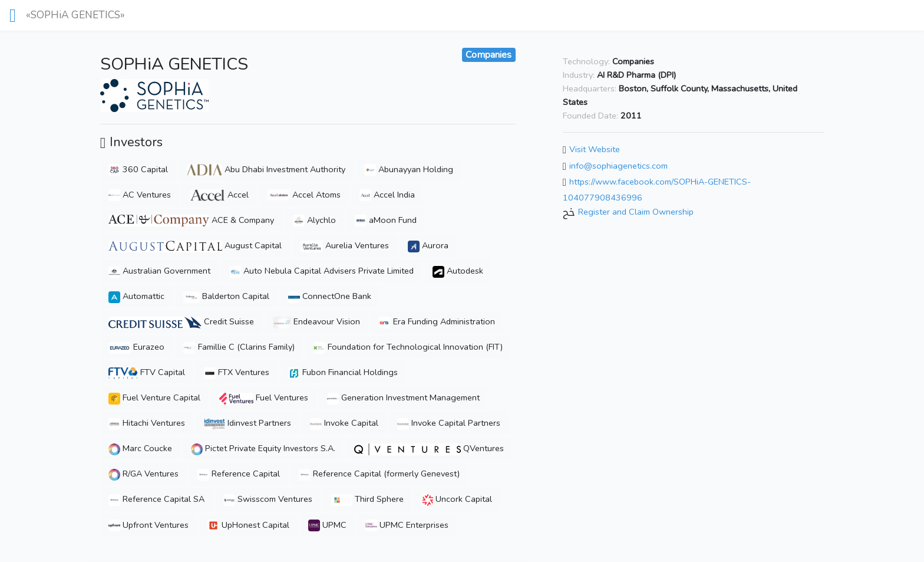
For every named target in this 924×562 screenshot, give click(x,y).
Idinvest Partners (247, 423)
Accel (219, 195)
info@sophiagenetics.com (618, 166)
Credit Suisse (181, 321)
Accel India (387, 195)
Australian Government (159, 271)
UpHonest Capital (248, 525)
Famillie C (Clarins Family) (239, 347)
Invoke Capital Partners (449, 423)
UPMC (327, 525)
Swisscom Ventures (268, 499)
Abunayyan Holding (409, 169)
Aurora (428, 245)
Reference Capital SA (156, 499)
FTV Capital (147, 372)
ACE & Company (191, 220)
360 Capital (138, 169)
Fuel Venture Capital (154, 397)
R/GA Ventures (143, 474)
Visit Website (595, 149)
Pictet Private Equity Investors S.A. (263, 448)
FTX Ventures (237, 372)
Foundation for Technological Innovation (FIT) (408, 347)
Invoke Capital (344, 423)
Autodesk (458, 271)
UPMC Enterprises (407, 525)
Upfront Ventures (148, 525)
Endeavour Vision (316, 321)
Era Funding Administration (437, 321)
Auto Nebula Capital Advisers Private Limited (321, 271)
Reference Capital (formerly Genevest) (379, 474)
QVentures (429, 448)
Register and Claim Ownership (636, 212)
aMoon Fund (386, 220)
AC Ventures (140, 195)
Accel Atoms (304, 195)
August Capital (195, 245)
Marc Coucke (140, 448)
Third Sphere (368, 499)
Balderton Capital (226, 296)
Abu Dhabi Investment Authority (266, 169)
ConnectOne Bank (330, 296)
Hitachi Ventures (147, 423)
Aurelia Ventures (345, 245)
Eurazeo (136, 347)
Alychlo (314, 220)
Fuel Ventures (264, 397)
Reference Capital (239, 474)
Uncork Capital (457, 499)
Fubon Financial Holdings (343, 372)
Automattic (136, 296)
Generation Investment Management (403, 397)
